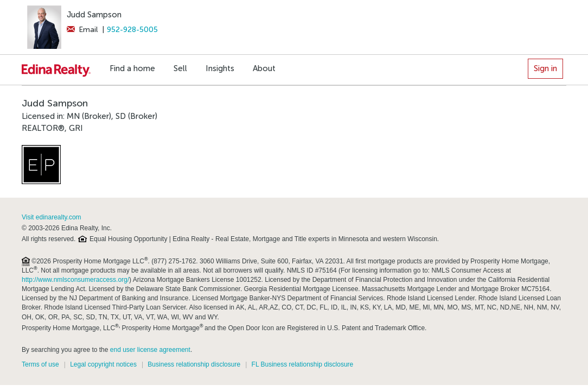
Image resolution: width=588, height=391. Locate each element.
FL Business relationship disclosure (303, 364)
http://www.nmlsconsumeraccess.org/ (75, 280)
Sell (180, 68)
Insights (220, 68)
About (264, 68)
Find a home (132, 68)
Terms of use (40, 364)
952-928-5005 (132, 30)
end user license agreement (150, 350)
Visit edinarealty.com (52, 217)
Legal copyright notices (103, 364)
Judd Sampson (94, 15)
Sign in (545, 68)
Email (82, 30)
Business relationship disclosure (194, 364)
